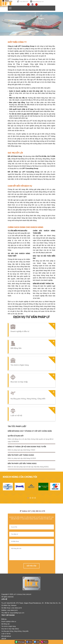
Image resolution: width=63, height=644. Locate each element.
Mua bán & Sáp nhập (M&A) (10, 629)
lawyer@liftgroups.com (38, 2)
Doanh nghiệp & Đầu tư (9, 621)
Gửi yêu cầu (32, 566)
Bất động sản (5, 624)
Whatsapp (20, 642)
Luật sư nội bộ (6, 634)
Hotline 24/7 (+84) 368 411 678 (33, 511)
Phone (44, 642)
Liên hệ (4, 638)
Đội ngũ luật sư (6, 636)
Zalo (37, 642)
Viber (29, 642)
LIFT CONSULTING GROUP (22, 594)
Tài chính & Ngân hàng (9, 626)
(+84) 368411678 (24, 2)
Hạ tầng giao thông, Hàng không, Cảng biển (15, 631)
